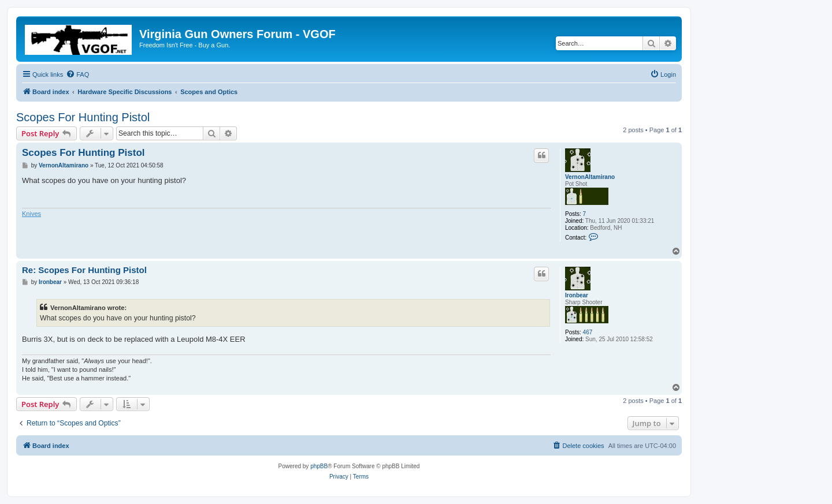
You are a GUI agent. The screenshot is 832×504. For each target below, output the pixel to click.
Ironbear (577, 295)
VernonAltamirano (590, 177)
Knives (31, 214)
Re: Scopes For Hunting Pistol (84, 270)
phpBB (319, 466)
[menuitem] (77, 74)
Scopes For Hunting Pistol (83, 117)
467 (588, 332)
